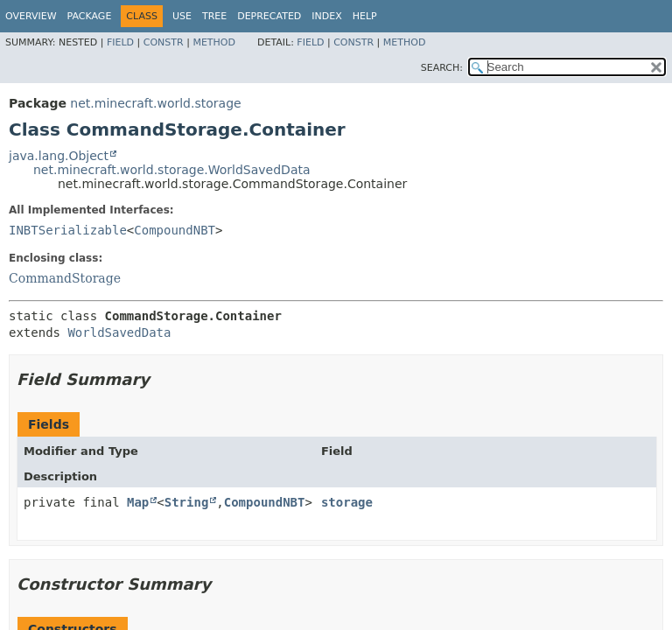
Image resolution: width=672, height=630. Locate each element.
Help (365, 16)
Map (138, 502)
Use (182, 16)
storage (347, 502)
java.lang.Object (59, 156)
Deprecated (269, 16)
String (187, 502)
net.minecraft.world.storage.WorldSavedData (172, 170)
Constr (164, 42)
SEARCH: (442, 68)
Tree (214, 16)
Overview (31, 16)
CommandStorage (65, 278)
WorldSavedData (119, 332)
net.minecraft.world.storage (155, 103)
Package (90, 16)
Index (326, 16)
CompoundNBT (175, 230)
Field (120, 42)
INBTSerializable (68, 230)
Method (214, 42)
